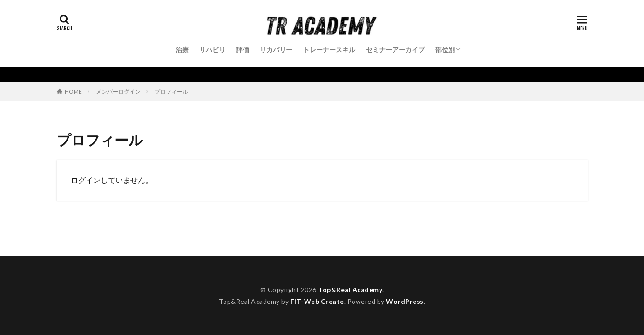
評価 (243, 50)
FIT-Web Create (317, 301)
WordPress (405, 301)
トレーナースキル (329, 50)
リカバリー (276, 50)
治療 (182, 50)
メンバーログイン (118, 91)
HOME (73, 91)
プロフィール (171, 91)
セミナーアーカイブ (395, 50)
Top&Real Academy (350, 290)
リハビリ (212, 50)
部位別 (445, 50)
